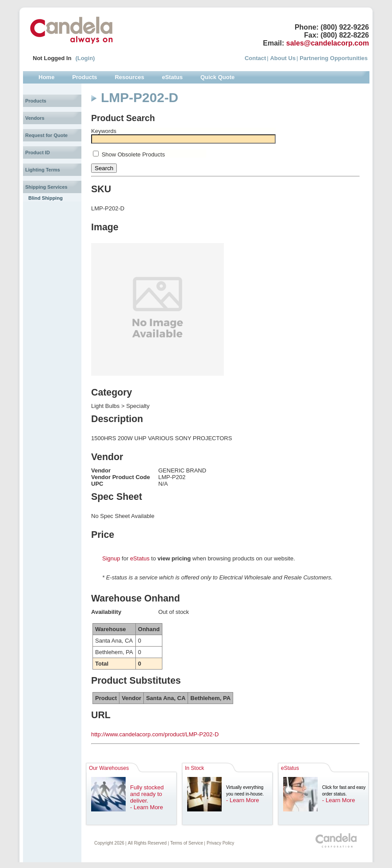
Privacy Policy (220, 843)
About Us (283, 58)
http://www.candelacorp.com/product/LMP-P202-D (155, 734)
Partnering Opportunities (334, 58)
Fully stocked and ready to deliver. (147, 794)
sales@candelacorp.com (328, 43)
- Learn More (146, 807)
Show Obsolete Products (133, 154)
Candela (71, 30)
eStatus (140, 558)
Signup (111, 558)
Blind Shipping (46, 198)
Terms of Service (187, 843)
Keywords (104, 131)
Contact (255, 58)
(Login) (85, 58)
